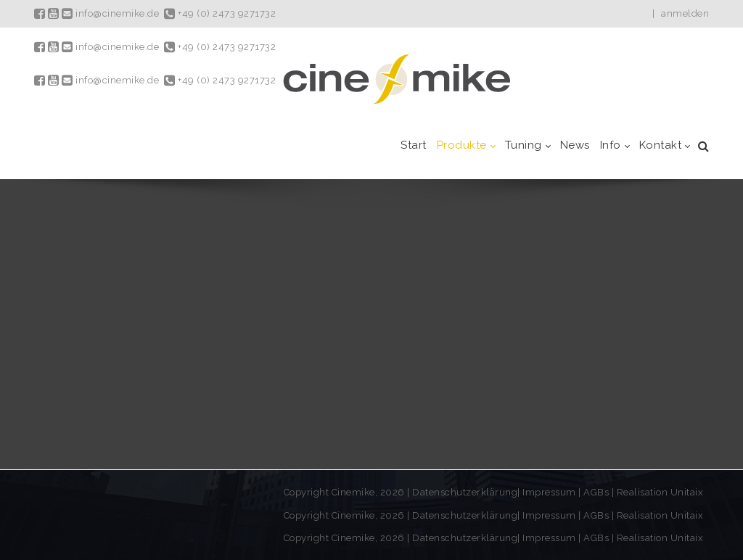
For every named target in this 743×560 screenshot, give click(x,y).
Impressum (550, 492)
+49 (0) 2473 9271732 (220, 13)
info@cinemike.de (110, 13)
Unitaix (687, 492)
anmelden (685, 13)
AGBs (596, 492)
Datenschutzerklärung (465, 492)
